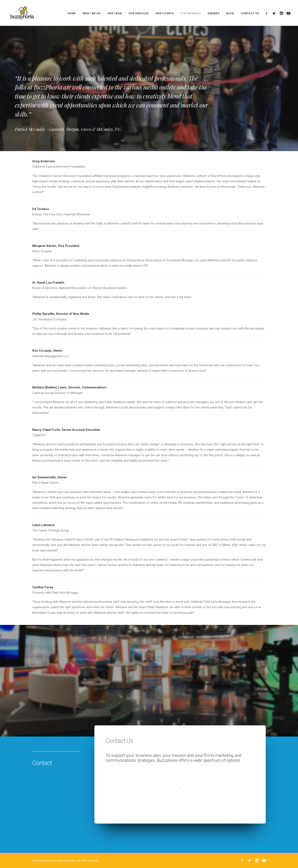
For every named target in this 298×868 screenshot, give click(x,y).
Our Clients (165, 14)
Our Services (139, 14)
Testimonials (190, 14)
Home (72, 14)
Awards (214, 14)
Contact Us (250, 14)
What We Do (92, 14)
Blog (230, 14)
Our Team (115, 14)
